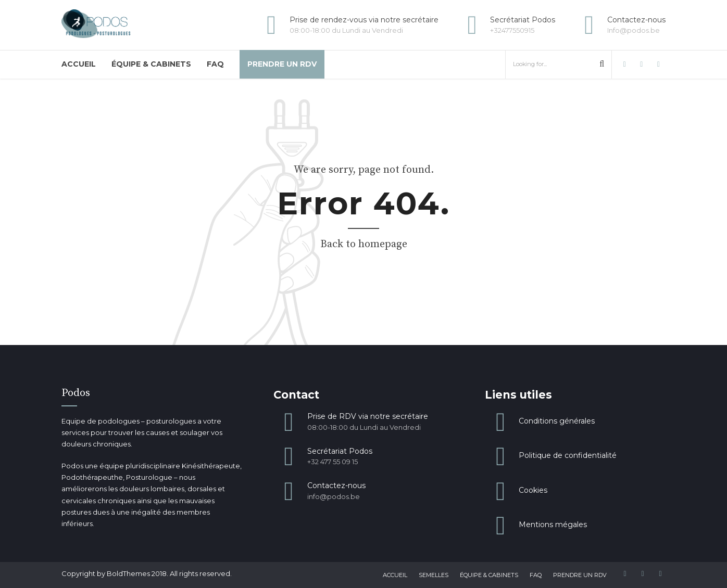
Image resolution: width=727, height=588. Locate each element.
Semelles (434, 575)
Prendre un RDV (282, 64)
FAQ (215, 64)
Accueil (79, 64)
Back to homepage (364, 244)
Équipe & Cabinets (151, 64)
